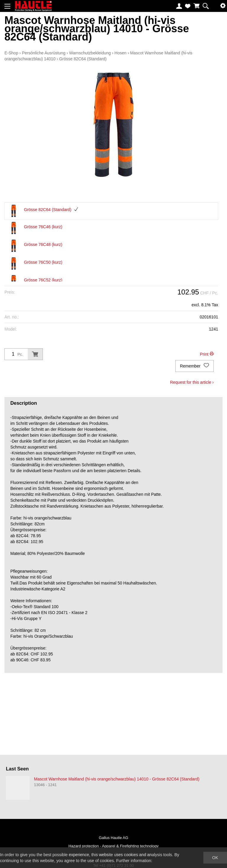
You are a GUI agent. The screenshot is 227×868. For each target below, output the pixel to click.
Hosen (120, 53)
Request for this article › (192, 382)
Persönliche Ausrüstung (44, 53)
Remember (194, 366)
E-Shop (11, 53)
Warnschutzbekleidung (90, 53)
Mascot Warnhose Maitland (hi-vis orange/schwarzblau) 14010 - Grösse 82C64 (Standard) (117, 779)
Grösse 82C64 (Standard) (83, 59)
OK (215, 858)
